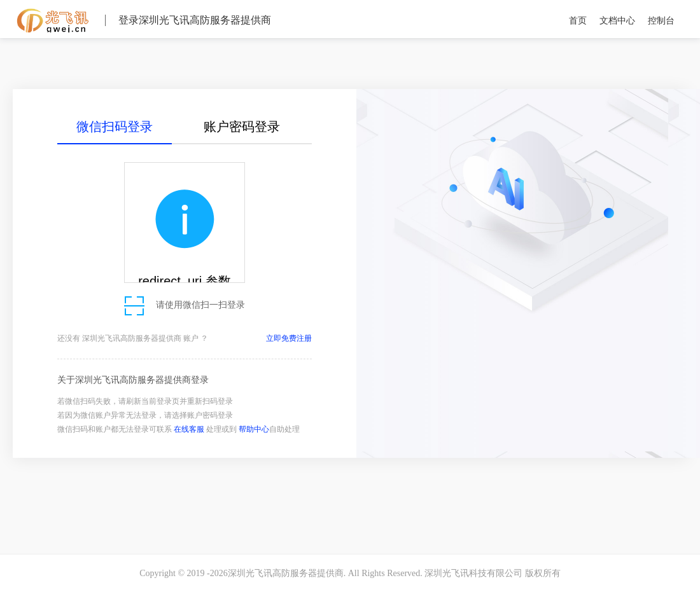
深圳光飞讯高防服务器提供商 (52, 20)
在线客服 (189, 429)
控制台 (661, 21)
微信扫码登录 (115, 127)
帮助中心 (254, 429)
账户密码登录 (242, 127)
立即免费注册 (289, 338)
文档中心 (617, 21)
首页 (578, 21)
